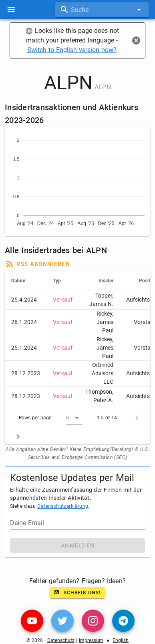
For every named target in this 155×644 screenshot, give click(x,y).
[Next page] (18, 437)
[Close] (136, 40)
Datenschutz (61, 640)
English (121, 640)
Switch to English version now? (72, 50)
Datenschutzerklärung (63, 506)
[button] (74, 418)
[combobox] (102, 10)
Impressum (91, 640)
